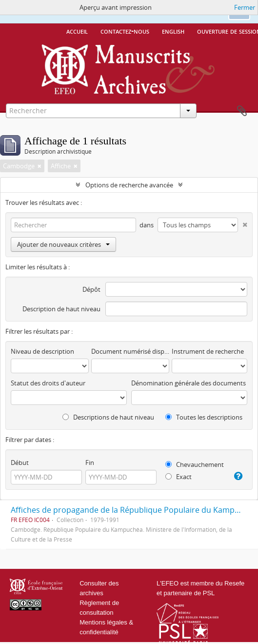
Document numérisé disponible (130, 351)
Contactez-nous (125, 31)
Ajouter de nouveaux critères (63, 244)
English (173, 31)
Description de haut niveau (61, 309)
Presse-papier (242, 111)
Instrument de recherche (208, 351)
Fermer (245, 7)
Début (20, 463)
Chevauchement (195, 464)
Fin (90, 463)
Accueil (77, 31)
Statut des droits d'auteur (48, 383)
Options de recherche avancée (129, 185)
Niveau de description (42, 351)
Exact (179, 477)
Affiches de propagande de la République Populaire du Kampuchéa (134, 510)
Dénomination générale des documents (189, 383)
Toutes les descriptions (204, 417)
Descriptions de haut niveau (108, 417)
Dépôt (91, 289)
